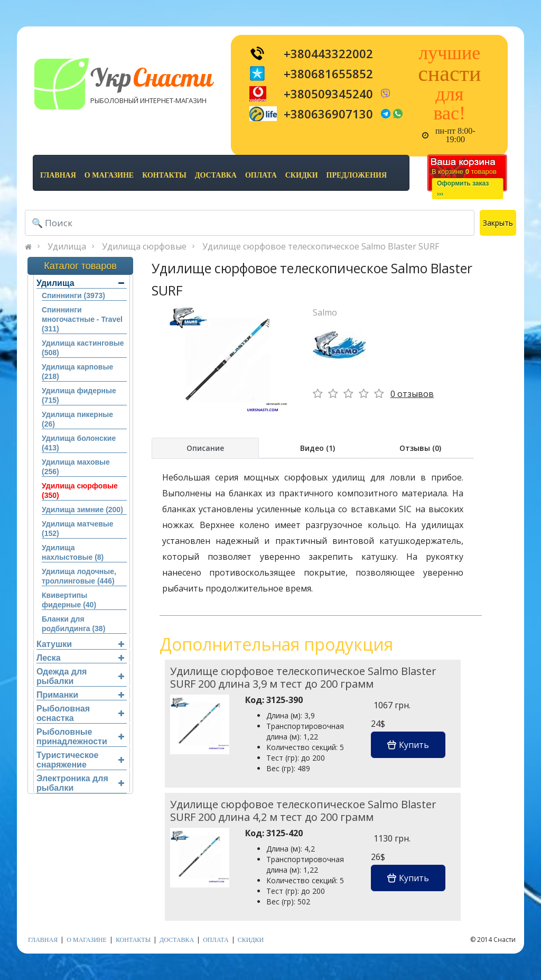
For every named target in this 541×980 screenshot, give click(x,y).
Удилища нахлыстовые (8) (73, 552)
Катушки (80, 644)
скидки (302, 175)
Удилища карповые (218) (77, 372)
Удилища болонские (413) (79, 443)
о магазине (109, 175)
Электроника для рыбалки (80, 783)
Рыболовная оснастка (80, 713)
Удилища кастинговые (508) (83, 348)
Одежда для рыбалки (80, 676)
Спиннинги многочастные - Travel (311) (82, 319)
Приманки (80, 695)
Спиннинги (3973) (73, 295)
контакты (164, 175)
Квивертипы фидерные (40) (69, 600)
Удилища (67, 246)
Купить (408, 745)
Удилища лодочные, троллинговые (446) (79, 576)
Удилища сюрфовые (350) (80, 491)
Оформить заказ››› (463, 189)
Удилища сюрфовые (144, 246)
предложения (357, 175)
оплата (261, 175)
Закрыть (498, 223)
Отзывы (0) (420, 448)
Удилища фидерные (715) (79, 395)
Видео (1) (318, 448)
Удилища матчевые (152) (78, 529)
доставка (216, 175)
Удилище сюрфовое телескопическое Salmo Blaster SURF (321, 246)
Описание (205, 448)
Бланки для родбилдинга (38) (73, 624)
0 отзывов (412, 394)
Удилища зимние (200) (82, 510)
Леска (80, 658)
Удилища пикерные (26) (77, 419)
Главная (58, 175)
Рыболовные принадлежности (80, 737)
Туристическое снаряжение (80, 760)
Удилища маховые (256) (76, 467)
